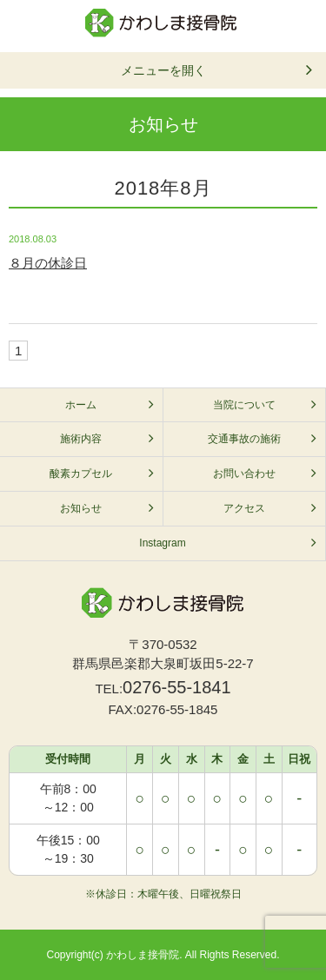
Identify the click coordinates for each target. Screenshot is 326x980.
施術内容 (81, 439)
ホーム (81, 405)
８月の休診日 (48, 263)
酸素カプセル (81, 473)
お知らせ (81, 508)
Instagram (162, 543)
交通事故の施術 (244, 439)
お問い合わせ (244, 473)
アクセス (244, 508)
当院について (244, 405)
